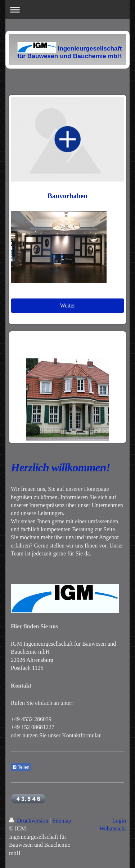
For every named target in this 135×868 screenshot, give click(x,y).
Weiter (67, 306)
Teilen (21, 767)
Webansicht (113, 828)
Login (119, 821)
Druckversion (29, 821)
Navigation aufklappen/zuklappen (67, 10)
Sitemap (62, 821)
